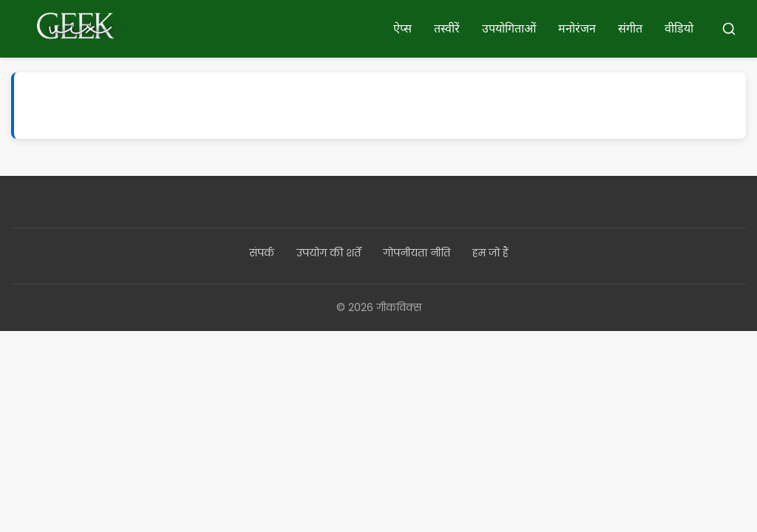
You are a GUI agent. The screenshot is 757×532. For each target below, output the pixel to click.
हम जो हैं (490, 253)
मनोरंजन (577, 28)
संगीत (630, 28)
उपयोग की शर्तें (329, 253)
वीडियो (679, 28)
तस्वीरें (447, 28)
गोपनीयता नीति (417, 253)
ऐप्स (403, 28)
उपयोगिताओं (509, 28)
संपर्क (262, 253)
